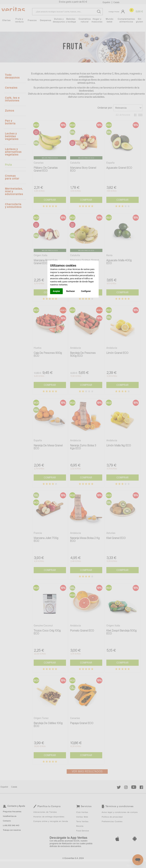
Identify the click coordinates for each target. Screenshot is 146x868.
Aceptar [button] (56, 291)
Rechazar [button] (70, 291)
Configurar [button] (86, 291)
